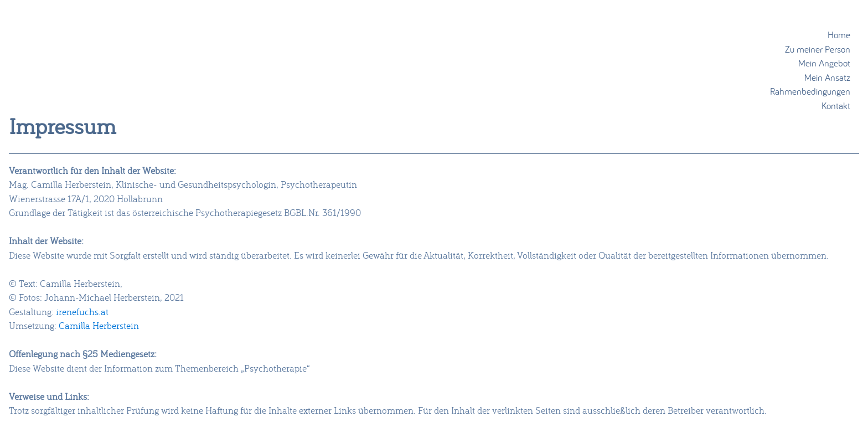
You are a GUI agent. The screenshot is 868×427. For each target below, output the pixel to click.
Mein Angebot (824, 63)
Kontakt (836, 106)
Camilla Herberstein (99, 325)
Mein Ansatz (827, 77)
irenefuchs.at (82, 312)
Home (839, 35)
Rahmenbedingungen (810, 91)
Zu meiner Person (818, 49)
